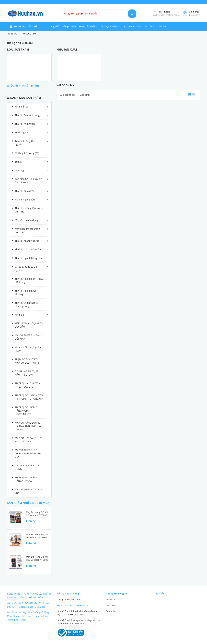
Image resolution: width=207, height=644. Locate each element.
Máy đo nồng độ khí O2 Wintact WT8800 (37, 536)
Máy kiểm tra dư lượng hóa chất (27, 230)
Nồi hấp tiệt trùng (27, 153)
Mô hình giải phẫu (25, 200)
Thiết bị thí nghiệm (25, 124)
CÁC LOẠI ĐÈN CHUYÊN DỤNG (28, 467)
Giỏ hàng (194, 12)
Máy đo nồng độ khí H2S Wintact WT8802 (37, 558)
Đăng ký (163, 15)
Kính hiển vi (21, 107)
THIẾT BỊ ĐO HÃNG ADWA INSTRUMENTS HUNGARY (29, 397)
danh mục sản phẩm (27, 27)
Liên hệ (162, 26)
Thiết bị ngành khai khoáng (25, 292)
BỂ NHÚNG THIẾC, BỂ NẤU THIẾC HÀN (27, 373)
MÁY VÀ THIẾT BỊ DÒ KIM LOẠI (28, 491)
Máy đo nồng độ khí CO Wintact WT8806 (37, 514)
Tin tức (150, 26)
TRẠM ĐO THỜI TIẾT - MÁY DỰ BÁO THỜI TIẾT (28, 361)
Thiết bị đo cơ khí (24, 191)
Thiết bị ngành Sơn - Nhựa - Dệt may (29, 280)
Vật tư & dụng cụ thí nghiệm (26, 268)
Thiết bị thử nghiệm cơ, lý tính (29, 210)
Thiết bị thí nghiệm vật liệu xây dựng (27, 304)
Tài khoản (164, 12)
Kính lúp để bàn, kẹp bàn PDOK (29, 349)
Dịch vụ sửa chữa (132, 26)
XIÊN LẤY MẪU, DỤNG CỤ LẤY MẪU (29, 325)
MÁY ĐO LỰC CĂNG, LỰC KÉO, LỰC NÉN (28, 440)
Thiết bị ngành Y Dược (27, 241)
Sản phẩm (69, 26)
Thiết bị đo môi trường (27, 115)
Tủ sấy (18, 162)
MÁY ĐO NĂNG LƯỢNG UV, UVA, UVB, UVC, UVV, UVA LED (28, 426)
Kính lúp (19, 315)
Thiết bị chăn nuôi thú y (28, 249)
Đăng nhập (174, 15)
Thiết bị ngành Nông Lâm (29, 258)
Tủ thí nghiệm (22, 132)
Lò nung (19, 170)
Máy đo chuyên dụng (26, 220)
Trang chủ (54, 26)
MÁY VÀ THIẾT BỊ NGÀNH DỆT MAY (29, 337)
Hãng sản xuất (88, 26)
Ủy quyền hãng (110, 26)
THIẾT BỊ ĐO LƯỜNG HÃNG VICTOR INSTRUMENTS (26, 411)
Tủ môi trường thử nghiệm (25, 143)
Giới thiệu (111, 605)
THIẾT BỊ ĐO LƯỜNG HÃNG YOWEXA (26, 479)
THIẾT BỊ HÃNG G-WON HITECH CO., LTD (28, 385)
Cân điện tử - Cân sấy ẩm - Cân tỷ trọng (29, 181)
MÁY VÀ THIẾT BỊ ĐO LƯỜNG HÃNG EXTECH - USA (28, 453)
